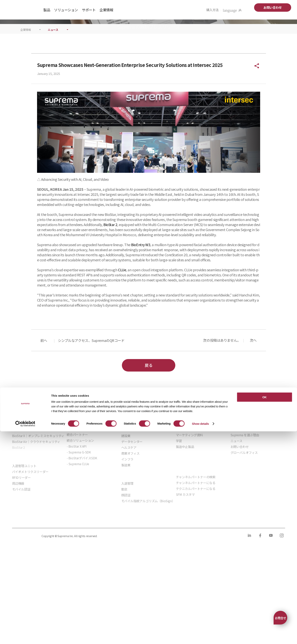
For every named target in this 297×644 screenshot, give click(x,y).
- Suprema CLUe (78, 528)
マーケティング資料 (189, 499)
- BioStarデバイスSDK (82, 522)
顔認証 (126, 559)
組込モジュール (77, 539)
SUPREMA (22, 11)
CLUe (122, 334)
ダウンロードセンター (191, 493)
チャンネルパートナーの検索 (196, 541)
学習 (179, 505)
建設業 (126, 499)
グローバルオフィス (244, 516)
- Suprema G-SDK (79, 516)
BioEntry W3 (141, 308)
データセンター (132, 505)
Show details (200, 636)
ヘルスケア (129, 511)
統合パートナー (77, 498)
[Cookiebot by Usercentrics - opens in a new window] (25, 636)
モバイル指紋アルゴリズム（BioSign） (148, 565)
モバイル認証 (21, 553)
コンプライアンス (90, 584)
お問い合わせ (273, 7)
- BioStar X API (77, 510)
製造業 (126, 529)
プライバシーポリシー (26, 584)
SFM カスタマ (185, 558)
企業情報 (26, 94)
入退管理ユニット (24, 530)
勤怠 (124, 553)
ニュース (53, 94)
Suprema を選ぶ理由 (245, 499)
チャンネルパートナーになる (196, 546)
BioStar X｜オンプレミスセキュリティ (38, 499)
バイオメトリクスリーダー (30, 535)
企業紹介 (237, 493)
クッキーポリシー (60, 584)
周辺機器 (18, 547)
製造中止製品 (185, 510)
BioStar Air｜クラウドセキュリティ (36, 505)
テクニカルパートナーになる (196, 552)
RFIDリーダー (21, 541)
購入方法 (214, 10)
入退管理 (127, 547)
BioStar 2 (110, 288)
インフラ (127, 523)
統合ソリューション (80, 504)
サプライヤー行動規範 (124, 584)
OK (264, 610)
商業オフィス (130, 517)
